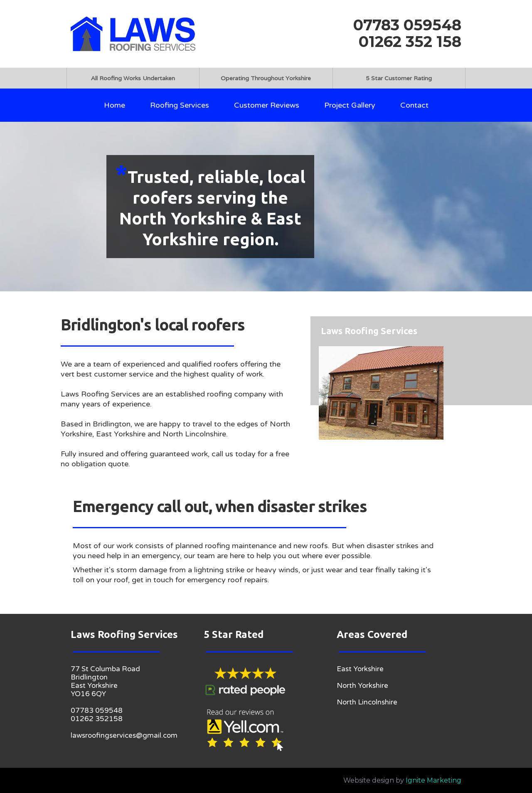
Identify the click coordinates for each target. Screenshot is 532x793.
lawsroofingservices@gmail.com (124, 735)
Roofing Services (180, 105)
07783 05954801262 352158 (97, 715)
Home (115, 105)
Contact (414, 105)
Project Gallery (350, 105)
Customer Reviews (267, 105)
